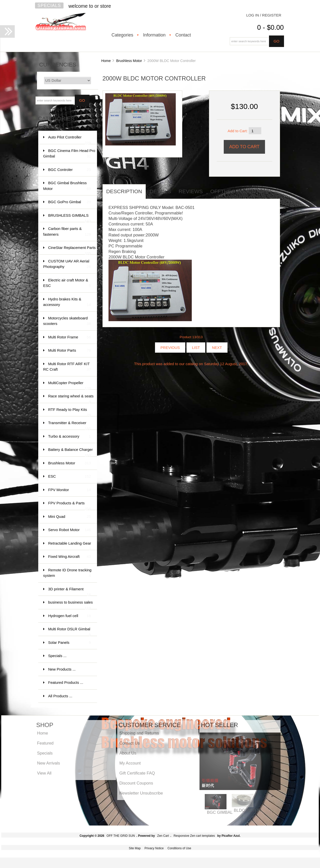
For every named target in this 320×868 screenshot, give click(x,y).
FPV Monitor (70, 490)
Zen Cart (163, 836)
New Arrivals (48, 763)
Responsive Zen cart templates (194, 836)
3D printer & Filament (70, 591)
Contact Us (129, 743)
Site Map (135, 848)
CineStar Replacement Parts (72, 250)
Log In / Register (264, 15)
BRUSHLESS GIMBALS (70, 218)
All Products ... (60, 696)
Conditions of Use (179, 848)
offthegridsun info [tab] (240, 191)
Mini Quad (70, 517)
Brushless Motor (129, 61)
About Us (128, 753)
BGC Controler (70, 170)
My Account (130, 763)
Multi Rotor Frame (70, 337)
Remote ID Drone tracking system (67, 573)
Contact (183, 35)
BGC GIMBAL (220, 812)
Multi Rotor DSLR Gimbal (70, 631)
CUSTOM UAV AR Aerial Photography (67, 264)
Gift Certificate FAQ (137, 773)
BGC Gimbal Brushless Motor (67, 186)
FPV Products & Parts (70, 505)
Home (106, 61)
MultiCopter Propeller (70, 385)
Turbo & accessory (70, 436)
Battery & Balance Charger (70, 452)
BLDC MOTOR (247, 810)
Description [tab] (124, 191)
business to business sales (70, 605)
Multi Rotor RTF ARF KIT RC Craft (67, 367)
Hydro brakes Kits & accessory (67, 302)
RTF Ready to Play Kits (70, 412)
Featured (45, 743)
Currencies (58, 65)
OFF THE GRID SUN (121, 836)
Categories (122, 35)
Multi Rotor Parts (70, 351)
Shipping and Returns (139, 733)
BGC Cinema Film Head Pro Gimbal (69, 154)
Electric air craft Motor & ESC (67, 283)
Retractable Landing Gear (70, 546)
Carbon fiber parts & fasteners (67, 232)
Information (154, 35)
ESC (70, 476)
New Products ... (62, 669)
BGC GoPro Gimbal (70, 202)
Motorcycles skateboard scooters (67, 321)
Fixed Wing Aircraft (70, 557)
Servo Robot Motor (70, 530)
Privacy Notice (154, 848)
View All (44, 773)
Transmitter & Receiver (70, 425)
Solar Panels (70, 643)
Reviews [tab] (191, 191)
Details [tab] (160, 191)
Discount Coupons (136, 783)
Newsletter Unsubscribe (141, 793)
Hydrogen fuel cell (70, 616)
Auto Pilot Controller (70, 140)
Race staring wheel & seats (71, 399)
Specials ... (57, 656)
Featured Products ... (66, 682)
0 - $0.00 (270, 27)
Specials (49, 5)
